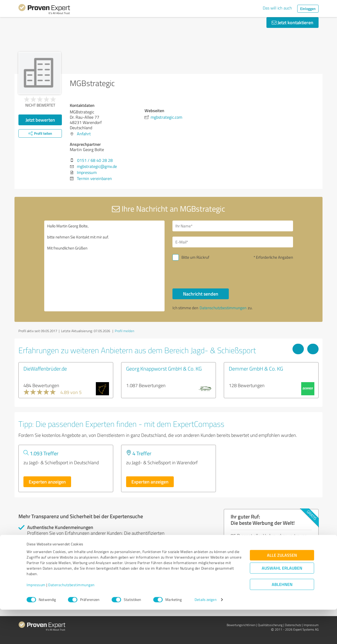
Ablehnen (282, 619)
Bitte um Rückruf (195, 257)
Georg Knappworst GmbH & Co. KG (164, 368)
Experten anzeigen (47, 482)
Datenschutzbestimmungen (71, 619)
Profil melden (125, 331)
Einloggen (308, 9)
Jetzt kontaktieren (293, 22)
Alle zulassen (282, 590)
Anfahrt (84, 134)
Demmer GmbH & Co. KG (256, 368)
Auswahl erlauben (282, 603)
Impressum (36, 619)
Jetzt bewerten (40, 120)
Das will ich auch (277, 8)
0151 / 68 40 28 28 (95, 160)
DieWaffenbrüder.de (45, 368)
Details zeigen (205, 634)
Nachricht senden (201, 294)
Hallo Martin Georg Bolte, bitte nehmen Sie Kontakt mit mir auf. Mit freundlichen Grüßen (105, 266)
